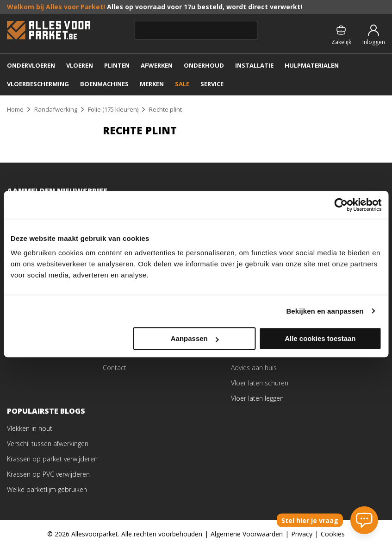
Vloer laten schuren (260, 383)
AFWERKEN (157, 65)
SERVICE (212, 84)
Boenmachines (104, 84)
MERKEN (152, 84)
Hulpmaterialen (312, 65)
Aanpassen (195, 338)
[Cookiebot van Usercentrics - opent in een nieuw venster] (341, 205)
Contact (115, 368)
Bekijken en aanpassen (325, 311)
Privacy (302, 534)
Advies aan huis (254, 368)
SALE (182, 84)
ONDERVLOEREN (31, 65)
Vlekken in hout (30, 428)
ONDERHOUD (204, 65)
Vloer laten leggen (257, 398)
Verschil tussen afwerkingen (48, 444)
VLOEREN (80, 65)
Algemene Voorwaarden (247, 534)
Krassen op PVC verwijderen (48, 474)
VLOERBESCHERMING (38, 84)
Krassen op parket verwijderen (52, 459)
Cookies (333, 534)
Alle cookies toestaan (320, 338)
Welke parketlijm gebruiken (47, 489)
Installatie (254, 65)
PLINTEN (117, 65)
